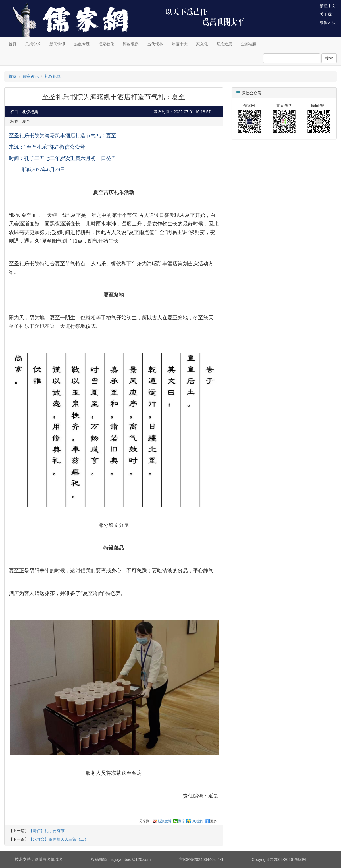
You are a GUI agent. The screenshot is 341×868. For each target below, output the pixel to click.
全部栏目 (249, 44)
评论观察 (131, 44)
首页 (13, 44)
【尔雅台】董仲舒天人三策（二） (59, 839)
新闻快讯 (57, 44)
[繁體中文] (328, 6)
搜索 (329, 58)
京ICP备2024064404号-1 (201, 859)
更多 (213, 821)
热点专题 (82, 44)
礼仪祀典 (53, 76)
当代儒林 (155, 44)
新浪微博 (165, 821)
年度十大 (180, 44)
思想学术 (33, 44)
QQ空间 (197, 821)
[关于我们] (328, 14)
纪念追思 (224, 44)
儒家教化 (106, 44)
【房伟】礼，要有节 (47, 831)
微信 (181, 821)
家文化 (202, 44)
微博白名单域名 (49, 859)
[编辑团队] (328, 23)
